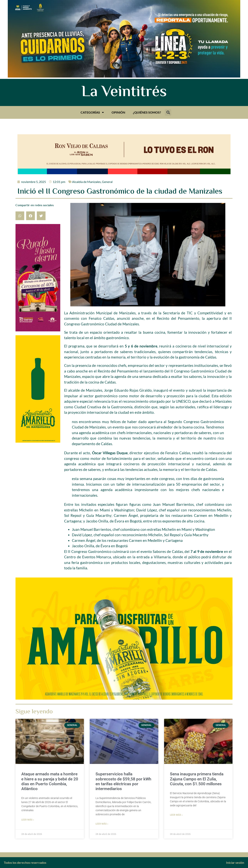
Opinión (118, 112)
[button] (168, 112)
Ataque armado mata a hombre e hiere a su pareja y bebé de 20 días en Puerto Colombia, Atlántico (50, 781)
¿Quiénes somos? (147, 112)
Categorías (92, 112)
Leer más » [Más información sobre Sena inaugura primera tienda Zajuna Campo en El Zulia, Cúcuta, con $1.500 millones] (176, 815)
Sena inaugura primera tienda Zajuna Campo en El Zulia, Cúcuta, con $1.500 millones (197, 779)
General (107, 182)
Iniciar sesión (235, 862)
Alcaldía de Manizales (86, 182)
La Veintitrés (124, 92)
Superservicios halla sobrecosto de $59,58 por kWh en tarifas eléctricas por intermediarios (123, 781)
